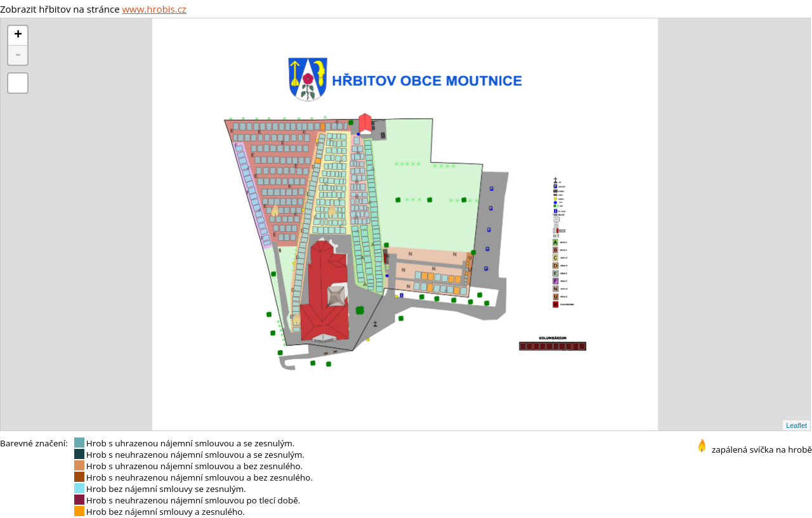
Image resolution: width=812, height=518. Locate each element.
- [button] (18, 55)
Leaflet (796, 425)
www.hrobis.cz (154, 9)
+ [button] (18, 36)
